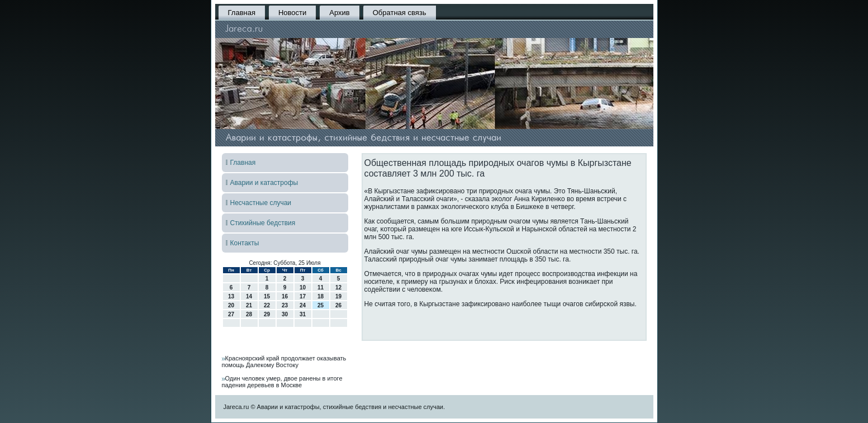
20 (231, 305)
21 (249, 305)
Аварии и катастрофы (264, 183)
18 (321, 296)
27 (231, 314)
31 (303, 314)
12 (338, 287)
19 (338, 296)
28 (249, 314)
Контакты (245, 243)
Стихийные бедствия (263, 223)
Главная (242, 13)
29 (267, 314)
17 (303, 296)
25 (321, 305)
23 (285, 305)
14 (249, 296)
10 (303, 287)
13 (231, 296)
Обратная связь (400, 13)
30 (285, 314)
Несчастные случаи (261, 203)
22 (267, 305)
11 (321, 287)
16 (285, 296)
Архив (339, 13)
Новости (292, 13)
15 (267, 296)
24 (303, 305)
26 (338, 305)
